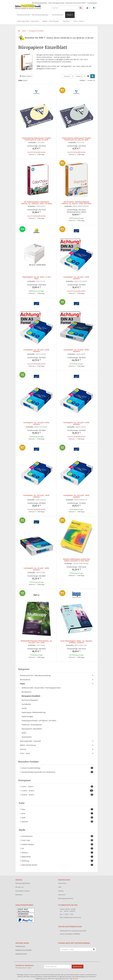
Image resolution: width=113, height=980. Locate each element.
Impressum (62, 884)
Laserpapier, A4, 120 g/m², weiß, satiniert (36, 419)
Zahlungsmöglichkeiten (23, 873)
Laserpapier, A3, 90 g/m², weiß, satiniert (76, 349)
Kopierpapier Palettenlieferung (34, 702)
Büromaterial (58, 15)
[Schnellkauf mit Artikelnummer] (76, 939)
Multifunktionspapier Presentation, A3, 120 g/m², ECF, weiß (36, 631)
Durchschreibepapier (30, 690)
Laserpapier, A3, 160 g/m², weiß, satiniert (36, 349)
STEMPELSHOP (20, 936)
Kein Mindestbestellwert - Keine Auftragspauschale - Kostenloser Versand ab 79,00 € (59, 3)
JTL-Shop (60, 976)
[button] (88, 76)
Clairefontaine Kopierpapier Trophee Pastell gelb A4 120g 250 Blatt (37, 139)
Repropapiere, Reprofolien (32, 719)
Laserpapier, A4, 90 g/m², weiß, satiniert (36, 561)
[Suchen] (65, 8)
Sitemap (61, 881)
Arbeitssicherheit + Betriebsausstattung (33, 15)
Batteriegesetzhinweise (66, 888)
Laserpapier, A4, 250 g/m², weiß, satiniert (76, 490)
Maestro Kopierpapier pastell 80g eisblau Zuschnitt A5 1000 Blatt (76, 552)
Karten (24, 698)
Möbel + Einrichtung (51, 21)
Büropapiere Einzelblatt (31, 686)
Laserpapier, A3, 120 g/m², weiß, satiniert (76, 278)
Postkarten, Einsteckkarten (32, 714)
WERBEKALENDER (21, 944)
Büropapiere (27, 682)
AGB (60, 877)
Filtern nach (26, 76)
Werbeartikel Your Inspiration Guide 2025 (73, 920)
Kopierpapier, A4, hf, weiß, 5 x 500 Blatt (37, 278)
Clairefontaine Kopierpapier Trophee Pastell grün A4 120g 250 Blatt (76, 139)
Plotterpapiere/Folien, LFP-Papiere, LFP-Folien (39, 710)
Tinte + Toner (79, 21)
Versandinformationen (23, 881)
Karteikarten (26, 694)
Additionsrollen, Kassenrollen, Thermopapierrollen (41, 678)
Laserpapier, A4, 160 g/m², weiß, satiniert (76, 419)
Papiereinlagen (27, 706)
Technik (66, 21)
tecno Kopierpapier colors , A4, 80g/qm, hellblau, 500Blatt (76, 631)
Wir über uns (19, 877)
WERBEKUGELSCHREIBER (23, 940)
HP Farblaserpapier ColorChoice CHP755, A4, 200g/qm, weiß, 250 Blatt (37, 203)
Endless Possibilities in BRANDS (70, 924)
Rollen (24, 723)
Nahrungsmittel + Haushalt (28, 21)
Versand (75, 968)
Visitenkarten (27, 727)
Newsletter (19, 884)
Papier (70, 15)
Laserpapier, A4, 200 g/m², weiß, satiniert (36, 490)
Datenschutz (62, 873)
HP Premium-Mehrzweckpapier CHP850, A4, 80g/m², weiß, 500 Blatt (76, 203)
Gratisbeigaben (92, 3)
